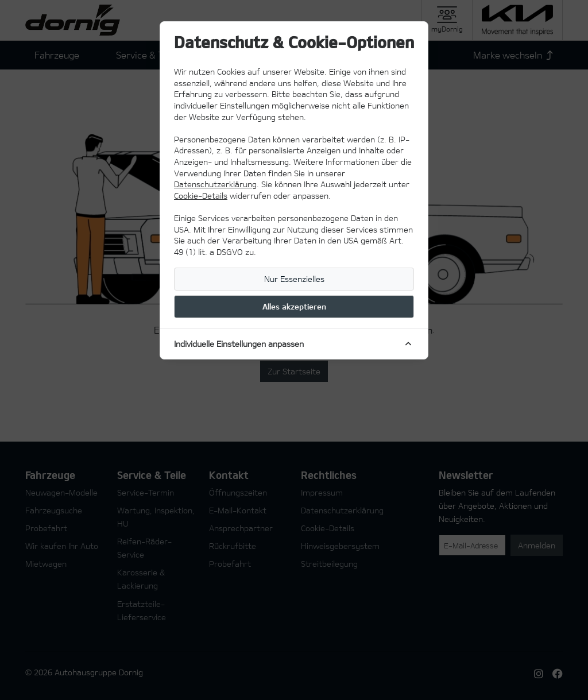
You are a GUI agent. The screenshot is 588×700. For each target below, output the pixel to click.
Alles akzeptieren (294, 306)
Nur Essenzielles (294, 279)
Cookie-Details (201, 196)
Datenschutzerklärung (215, 184)
